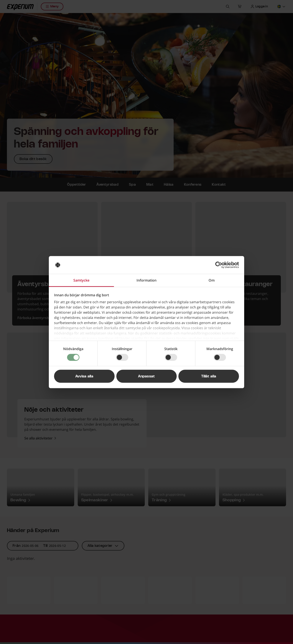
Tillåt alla (209, 376)
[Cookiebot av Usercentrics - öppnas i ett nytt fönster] (220, 265)
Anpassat (146, 376)
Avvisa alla (84, 376)
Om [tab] (212, 280)
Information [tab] (146, 280)
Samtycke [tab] (81, 280)
